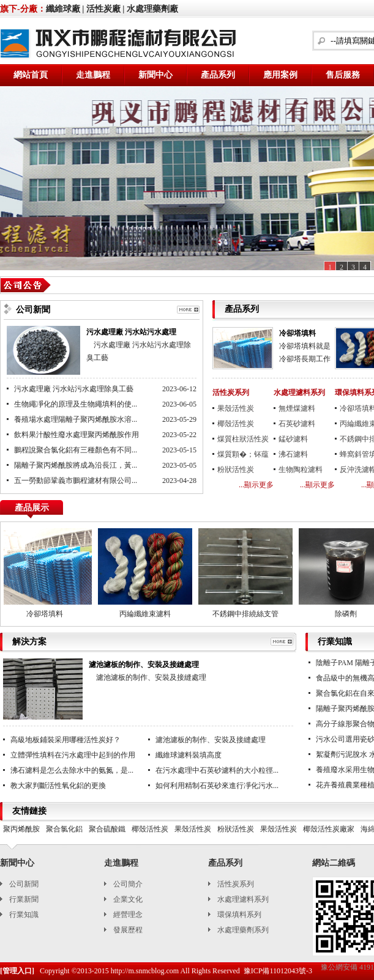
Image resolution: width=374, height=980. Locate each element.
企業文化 (128, 899)
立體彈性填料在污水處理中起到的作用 (73, 755)
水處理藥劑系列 (243, 930)
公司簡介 (128, 884)
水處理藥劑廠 (152, 9)
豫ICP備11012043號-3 (278, 971)
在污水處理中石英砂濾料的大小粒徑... (217, 770)
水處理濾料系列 (299, 392)
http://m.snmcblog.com (145, 971)
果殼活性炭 (236, 408)
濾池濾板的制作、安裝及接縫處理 (211, 740)
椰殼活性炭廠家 (329, 829)
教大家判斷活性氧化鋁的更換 (58, 786)
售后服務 (343, 75)
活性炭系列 (231, 392)
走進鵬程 (93, 75)
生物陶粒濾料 (301, 470)
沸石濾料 (293, 454)
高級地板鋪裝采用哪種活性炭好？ (65, 740)
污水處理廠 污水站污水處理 (131, 332)
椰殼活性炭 (236, 424)
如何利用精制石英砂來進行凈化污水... (217, 786)
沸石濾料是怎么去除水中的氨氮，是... (72, 770)
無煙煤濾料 (297, 408)
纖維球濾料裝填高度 (189, 755)
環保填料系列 (239, 915)
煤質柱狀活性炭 (243, 439)
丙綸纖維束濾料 (147, 614)
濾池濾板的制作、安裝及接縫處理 (144, 665)
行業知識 (24, 915)
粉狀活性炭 (236, 470)
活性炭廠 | (106, 9)
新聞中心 (155, 75)
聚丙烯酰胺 (21, 829)
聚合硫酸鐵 (107, 829)
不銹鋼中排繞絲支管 (247, 614)
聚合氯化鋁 (64, 829)
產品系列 (218, 75)
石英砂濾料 (297, 424)
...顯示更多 (256, 485)
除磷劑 (348, 614)
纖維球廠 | (65, 9)
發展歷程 (128, 930)
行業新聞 (24, 899)
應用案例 (280, 75)
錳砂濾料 (293, 439)
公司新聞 (24, 884)
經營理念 (128, 915)
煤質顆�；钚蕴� (243, 456)
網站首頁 (31, 75)
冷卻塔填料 (297, 333)
